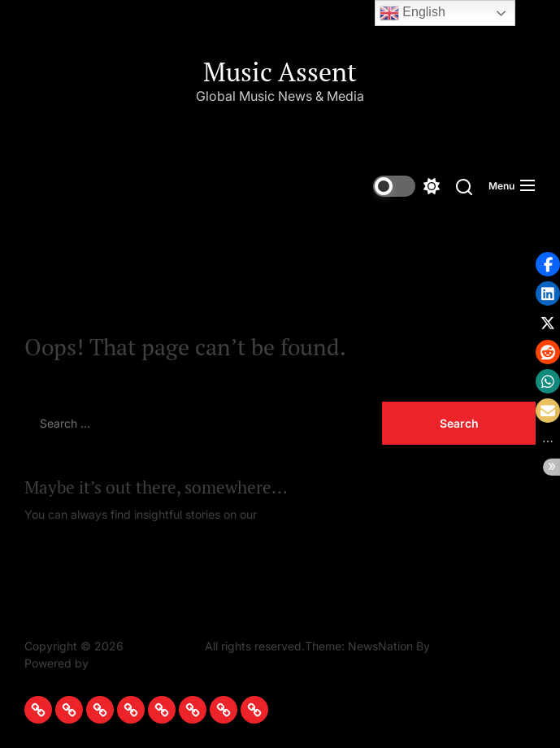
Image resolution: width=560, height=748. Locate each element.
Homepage (289, 514)
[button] (548, 264)
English (412, 13)
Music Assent (280, 72)
